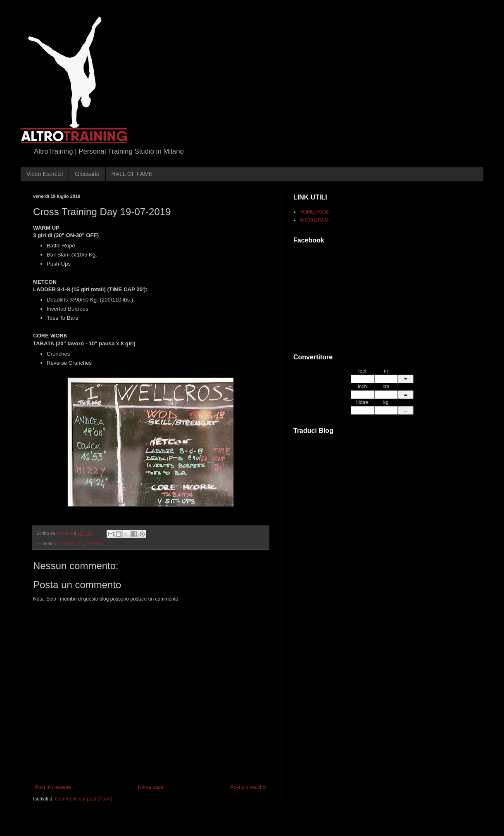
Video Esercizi (45, 174)
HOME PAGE (314, 212)
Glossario (87, 174)
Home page (151, 787)
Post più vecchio (248, 787)
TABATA (94, 544)
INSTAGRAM (314, 220)
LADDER (64, 544)
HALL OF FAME (132, 174)
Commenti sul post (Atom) (84, 799)
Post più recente (53, 787)
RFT (80, 544)
